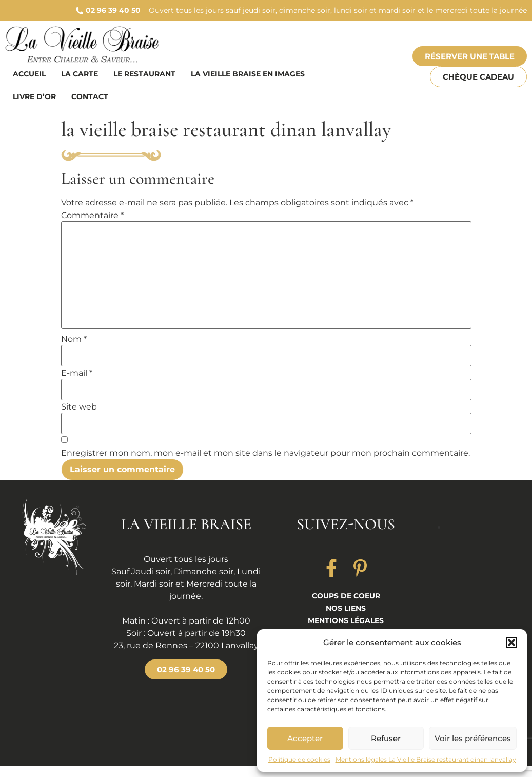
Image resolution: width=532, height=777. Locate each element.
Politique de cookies (299, 759)
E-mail (77, 373)
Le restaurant (144, 74)
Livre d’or (34, 96)
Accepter (305, 738)
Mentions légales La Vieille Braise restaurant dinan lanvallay (426, 759)
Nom (74, 339)
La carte (80, 74)
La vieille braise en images (248, 74)
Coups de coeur (346, 596)
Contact (90, 96)
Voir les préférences (473, 738)
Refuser (386, 738)
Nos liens (346, 608)
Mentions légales (346, 620)
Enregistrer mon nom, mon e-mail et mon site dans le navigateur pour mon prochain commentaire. (265, 453)
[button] (511, 643)
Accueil (29, 74)
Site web (79, 407)
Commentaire (92, 216)
